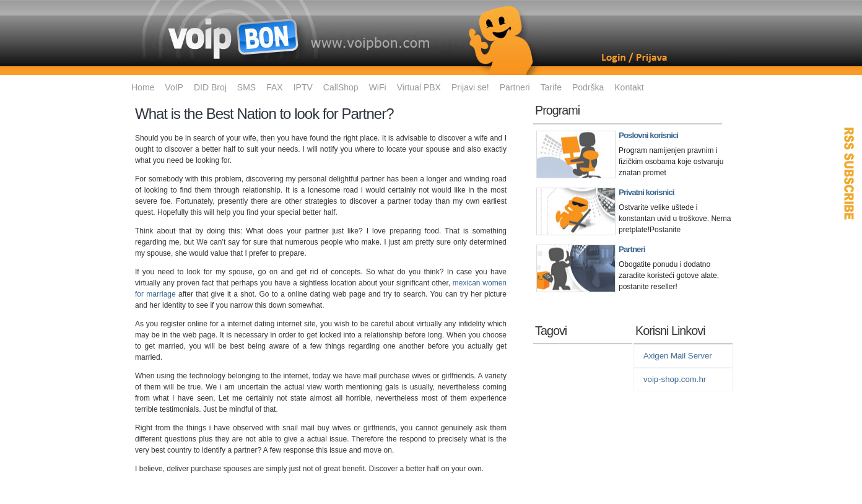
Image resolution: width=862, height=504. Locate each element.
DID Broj (210, 87)
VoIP (174, 87)
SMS (246, 87)
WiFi (378, 87)
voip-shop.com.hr (675, 379)
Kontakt (629, 87)
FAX (274, 87)
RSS (850, 173)
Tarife (551, 87)
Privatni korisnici (646, 192)
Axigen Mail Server (678, 356)
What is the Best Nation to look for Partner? (264, 114)
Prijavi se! (470, 87)
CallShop (341, 87)
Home (143, 87)
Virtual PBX (419, 87)
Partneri (515, 87)
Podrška (588, 87)
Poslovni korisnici (648, 135)
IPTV (303, 87)
